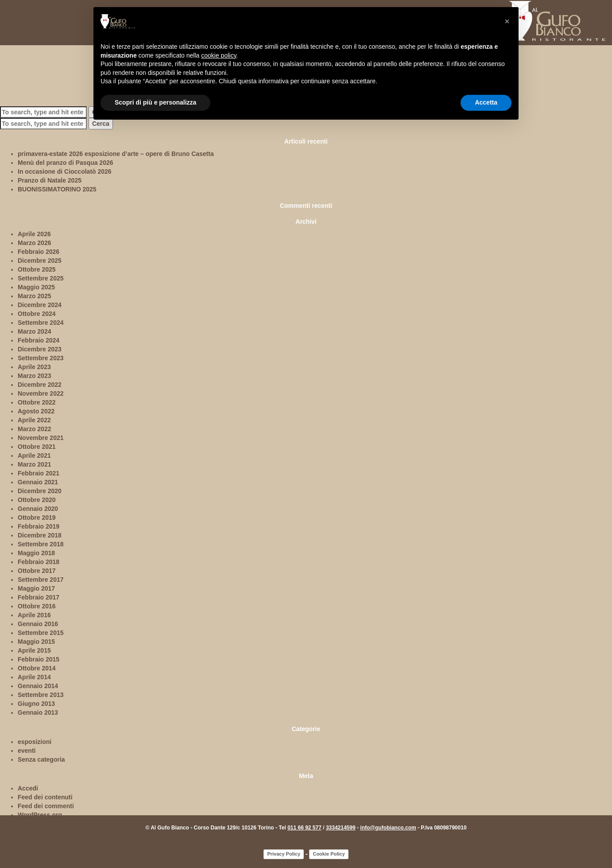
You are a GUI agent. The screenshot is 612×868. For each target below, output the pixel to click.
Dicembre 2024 (40, 305)
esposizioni (35, 742)
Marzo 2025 (34, 296)
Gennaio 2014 (38, 686)
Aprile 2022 (34, 420)
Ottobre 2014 (37, 668)
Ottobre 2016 (37, 606)
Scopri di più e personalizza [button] (155, 102)
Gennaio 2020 (38, 509)
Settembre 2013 (41, 695)
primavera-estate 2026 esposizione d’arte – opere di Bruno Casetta (116, 154)
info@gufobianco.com (388, 828)
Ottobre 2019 (37, 518)
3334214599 (341, 828)
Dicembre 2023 (40, 349)
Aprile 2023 (34, 367)
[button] (507, 21)
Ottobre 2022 (37, 402)
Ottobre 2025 (37, 269)
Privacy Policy (284, 854)
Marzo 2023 (34, 376)
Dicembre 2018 (40, 535)
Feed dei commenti (46, 806)
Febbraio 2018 (39, 562)
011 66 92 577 (304, 828)
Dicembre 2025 (40, 261)
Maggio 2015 (36, 642)
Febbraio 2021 (39, 473)
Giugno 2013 (36, 704)
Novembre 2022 (41, 393)
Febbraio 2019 (39, 526)
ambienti (77, 39)
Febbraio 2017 (39, 597)
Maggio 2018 (36, 553)
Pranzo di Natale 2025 (50, 180)
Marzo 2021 (34, 464)
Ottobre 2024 (37, 314)
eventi (27, 751)
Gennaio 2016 (38, 624)
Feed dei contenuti (45, 797)
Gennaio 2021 (38, 482)
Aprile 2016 (34, 615)
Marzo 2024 (34, 331)
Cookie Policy (329, 854)
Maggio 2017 (36, 588)
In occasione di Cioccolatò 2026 (65, 171)
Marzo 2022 (34, 429)
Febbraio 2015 (39, 659)
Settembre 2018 (41, 544)
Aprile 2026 (34, 234)
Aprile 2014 (34, 677)
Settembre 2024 (41, 323)
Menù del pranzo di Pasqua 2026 (66, 163)
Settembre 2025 (41, 278)
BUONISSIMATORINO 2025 (57, 189)
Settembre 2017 (41, 580)
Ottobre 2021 (37, 447)
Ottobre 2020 (37, 500)
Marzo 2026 (34, 243)
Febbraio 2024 (39, 340)
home (18, 39)
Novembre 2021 (41, 438)
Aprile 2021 (34, 455)
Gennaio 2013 (38, 712)
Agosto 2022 (36, 411)
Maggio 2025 (36, 287)
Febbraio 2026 (39, 252)
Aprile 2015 (34, 650)
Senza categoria (41, 759)
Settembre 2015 (41, 633)
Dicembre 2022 (40, 385)
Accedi (28, 788)
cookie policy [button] (219, 55)
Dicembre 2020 (40, 491)
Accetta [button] (486, 102)
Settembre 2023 (41, 358)
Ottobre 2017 (37, 571)
